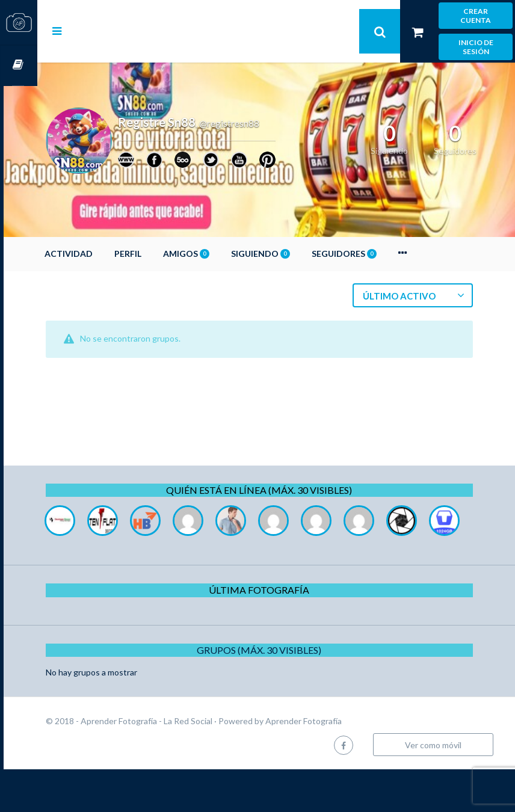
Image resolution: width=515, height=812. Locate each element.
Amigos (220, 254)
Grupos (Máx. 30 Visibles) (276, 693)
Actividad (102, 254)
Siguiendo (294, 254)
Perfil (162, 254)
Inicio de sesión (476, 47)
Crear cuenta (476, 16)
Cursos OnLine (19, 65)
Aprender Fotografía (337, 764)
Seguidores (378, 254)
